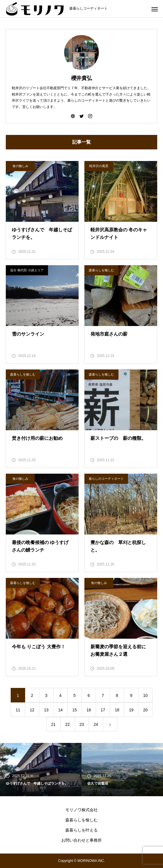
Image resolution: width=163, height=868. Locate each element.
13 (46, 710)
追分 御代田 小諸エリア (27, 270)
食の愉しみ (20, 166)
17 (103, 710)
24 (96, 724)
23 (82, 724)
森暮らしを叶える (81, 830)
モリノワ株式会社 (81, 810)
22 (68, 724)
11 (18, 710)
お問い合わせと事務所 (81, 840)
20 (145, 710)
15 (75, 710)
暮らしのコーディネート (106, 479)
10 (145, 695)
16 (89, 710)
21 (53, 724)
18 (117, 710)
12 (32, 710)
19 (131, 710)
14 (60, 710)
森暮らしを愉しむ (101, 270)
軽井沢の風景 (99, 166)
